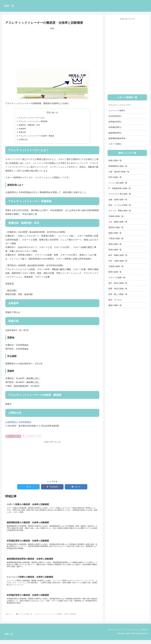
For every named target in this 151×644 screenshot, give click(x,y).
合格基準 (23, 129)
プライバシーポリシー (130, 633)
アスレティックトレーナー (120, 105)
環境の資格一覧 (115, 244)
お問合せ (144, 633)
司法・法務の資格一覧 (118, 261)
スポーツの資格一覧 (13, 437)
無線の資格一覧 (115, 233)
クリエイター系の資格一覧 (120, 194)
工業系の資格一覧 (116, 238)
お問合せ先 (24, 141)
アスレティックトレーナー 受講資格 (34, 122)
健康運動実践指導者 (117, 138)
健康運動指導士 (115, 133)
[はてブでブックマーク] (76, 488)
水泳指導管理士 (115, 116)
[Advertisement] (52, 50)
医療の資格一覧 (115, 160)
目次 (49, 112)
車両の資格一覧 (115, 250)
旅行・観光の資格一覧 (118, 283)
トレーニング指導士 (117, 110)
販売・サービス (115, 300)
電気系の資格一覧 (116, 227)
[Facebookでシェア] (52, 488)
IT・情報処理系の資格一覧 (120, 188)
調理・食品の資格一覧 (118, 289)
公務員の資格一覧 (116, 266)
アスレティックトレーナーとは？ (33, 118)
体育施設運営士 (115, 127)
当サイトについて (113, 633)
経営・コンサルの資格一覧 (120, 205)
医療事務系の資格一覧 (118, 166)
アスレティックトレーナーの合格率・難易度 (38, 137)
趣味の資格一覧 (115, 305)
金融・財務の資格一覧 (118, 199)
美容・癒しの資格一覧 (118, 294)
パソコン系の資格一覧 (118, 183)
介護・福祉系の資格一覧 (119, 172)
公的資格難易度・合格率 (32, 437)
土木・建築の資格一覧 (118, 222)
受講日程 (23, 133)
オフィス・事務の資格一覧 (120, 211)
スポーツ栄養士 (115, 144)
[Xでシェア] (28, 488)
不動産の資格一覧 (116, 216)
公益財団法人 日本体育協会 (18, 423)
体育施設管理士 (115, 122)
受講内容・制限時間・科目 (30, 125)
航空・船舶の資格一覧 (118, 255)
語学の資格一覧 (115, 177)
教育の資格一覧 (115, 272)
